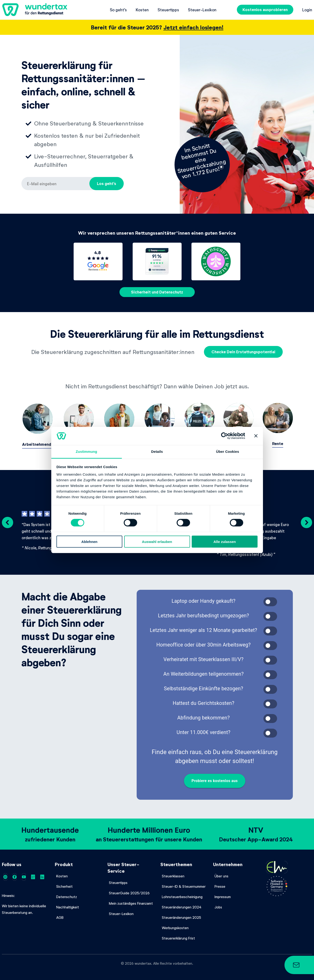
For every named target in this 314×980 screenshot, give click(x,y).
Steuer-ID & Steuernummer (184, 885)
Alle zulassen (225, 541)
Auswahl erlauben (157, 541)
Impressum (223, 895)
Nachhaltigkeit (68, 905)
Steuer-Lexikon (202, 10)
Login (307, 10)
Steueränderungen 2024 (182, 905)
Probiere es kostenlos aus (215, 779)
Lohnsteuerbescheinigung (182, 895)
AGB (60, 916)
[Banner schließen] (256, 436)
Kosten (142, 10)
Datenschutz (67, 895)
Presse (220, 885)
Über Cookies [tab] (228, 452)
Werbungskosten (175, 926)
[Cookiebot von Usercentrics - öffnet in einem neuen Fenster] (225, 436)
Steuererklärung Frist (178, 936)
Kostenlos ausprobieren (265, 10)
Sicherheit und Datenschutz (157, 292)
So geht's (118, 10)
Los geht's (107, 183)
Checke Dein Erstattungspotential (243, 352)
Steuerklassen (173, 874)
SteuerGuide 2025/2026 (129, 891)
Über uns (221, 874)
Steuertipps (168, 10)
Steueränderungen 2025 (181, 916)
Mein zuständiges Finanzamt (131, 902)
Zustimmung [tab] (86, 452)
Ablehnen (89, 541)
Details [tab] (157, 452)
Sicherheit (64, 885)
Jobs (218, 905)
